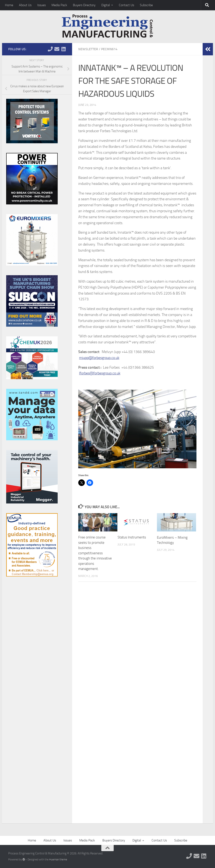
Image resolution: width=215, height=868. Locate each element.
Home (9, 5)
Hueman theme (58, 859)
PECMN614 (109, 49)
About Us (25, 5)
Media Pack (59, 5)
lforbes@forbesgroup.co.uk (100, 373)
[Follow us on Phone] (50, 49)
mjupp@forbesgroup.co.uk (99, 358)
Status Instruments (132, 537)
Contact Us (126, 5)
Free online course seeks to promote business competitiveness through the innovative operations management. (95, 553)
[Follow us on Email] (57, 49)
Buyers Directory (84, 5)
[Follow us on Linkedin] (63, 49)
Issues (41, 5)
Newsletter (88, 49)
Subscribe (146, 5)
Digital (106, 5)
